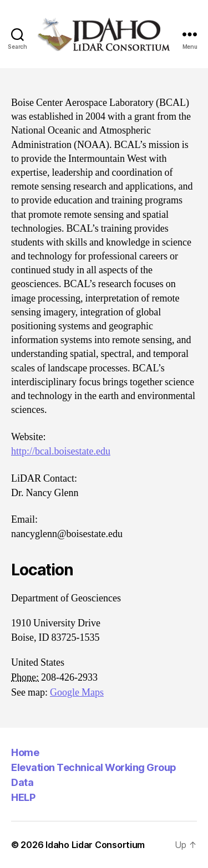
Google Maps (77, 693)
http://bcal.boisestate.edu (61, 451)
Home (25, 752)
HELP (23, 797)
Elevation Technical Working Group (94, 767)
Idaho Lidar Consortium (95, 845)
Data (22, 782)
